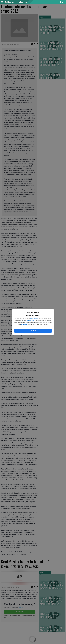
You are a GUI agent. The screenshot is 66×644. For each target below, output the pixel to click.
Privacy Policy (31, 321)
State (62, 2)
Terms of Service (34, 319)
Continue (33, 331)
